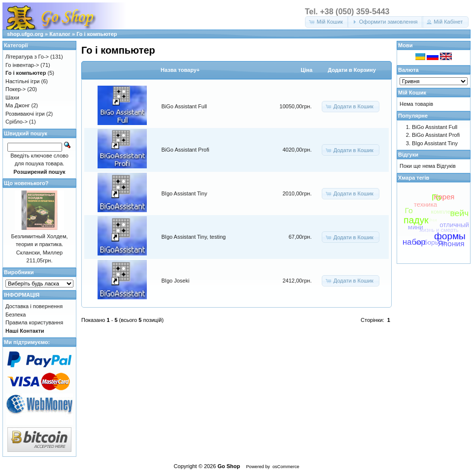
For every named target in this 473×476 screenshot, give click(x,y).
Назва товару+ (180, 70)
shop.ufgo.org (25, 34)
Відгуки (408, 155)
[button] (327, 22)
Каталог (60, 34)
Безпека (16, 315)
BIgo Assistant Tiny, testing (194, 237)
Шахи (12, 97)
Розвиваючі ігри (25, 114)
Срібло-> (17, 122)
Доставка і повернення (34, 306)
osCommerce (286, 467)
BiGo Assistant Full (184, 106)
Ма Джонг (17, 105)
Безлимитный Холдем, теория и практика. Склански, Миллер (39, 244)
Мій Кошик (412, 93)
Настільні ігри (23, 81)
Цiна (306, 70)
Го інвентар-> (22, 65)
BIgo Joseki (176, 281)
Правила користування (34, 322)
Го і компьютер (97, 34)
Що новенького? (26, 183)
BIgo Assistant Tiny (185, 193)
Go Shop (229, 466)
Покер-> (16, 89)
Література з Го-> (27, 57)
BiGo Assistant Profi (186, 150)
